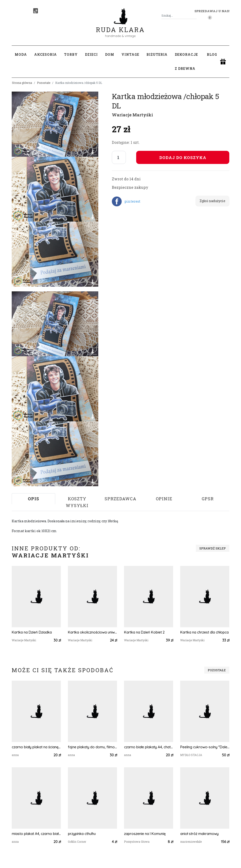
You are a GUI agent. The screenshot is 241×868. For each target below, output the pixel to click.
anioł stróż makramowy (199, 834)
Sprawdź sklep (213, 548)
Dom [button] (110, 54)
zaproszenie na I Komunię (145, 834)
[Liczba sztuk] (119, 157)
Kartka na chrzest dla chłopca (204, 632)
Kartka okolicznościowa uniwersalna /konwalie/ (92, 632)
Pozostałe (44, 83)
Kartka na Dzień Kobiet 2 (144, 632)
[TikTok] (36, 11)
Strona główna (22, 83)
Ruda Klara (120, 26)
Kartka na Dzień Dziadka (32, 632)
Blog (212, 54)
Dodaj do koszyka (183, 158)
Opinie (164, 499)
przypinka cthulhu (82, 834)
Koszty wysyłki (77, 502)
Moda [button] (21, 54)
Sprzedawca (120, 499)
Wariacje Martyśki (132, 115)
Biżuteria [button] (157, 54)
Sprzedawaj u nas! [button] (212, 11)
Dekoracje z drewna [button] (186, 61)
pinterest (132, 201)
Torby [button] (71, 54)
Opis (33, 499)
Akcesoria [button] (46, 54)
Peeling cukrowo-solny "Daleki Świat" (205, 747)
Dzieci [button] (91, 54)
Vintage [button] (130, 54)
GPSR (208, 499)
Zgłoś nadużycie (212, 201)
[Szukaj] (195, 16)
